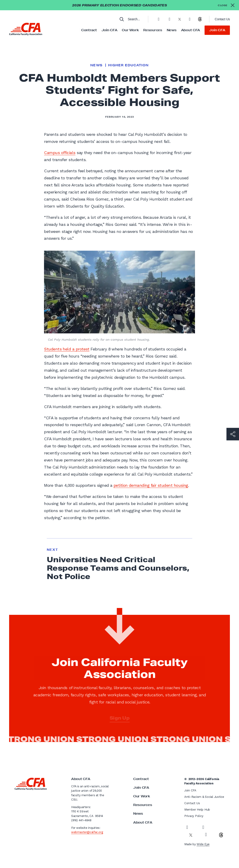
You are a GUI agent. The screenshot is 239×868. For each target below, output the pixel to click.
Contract (89, 30)
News (172, 30)
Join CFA (109, 30)
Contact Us (222, 19)
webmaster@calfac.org (87, 832)
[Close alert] (226, 5)
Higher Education (128, 65)
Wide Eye (203, 844)
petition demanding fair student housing (151, 485)
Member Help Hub (197, 810)
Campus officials (60, 153)
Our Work (130, 30)
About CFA (191, 30)
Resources (153, 30)
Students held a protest (67, 349)
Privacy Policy (194, 816)
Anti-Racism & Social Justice (204, 797)
